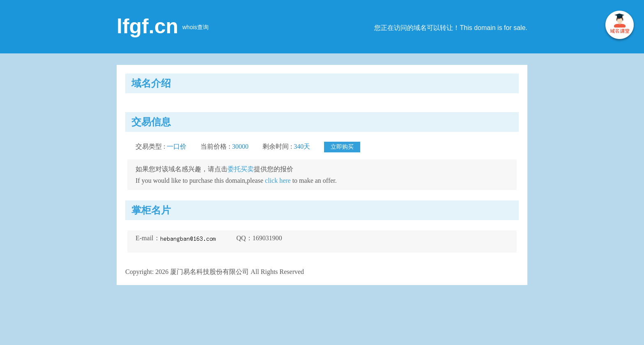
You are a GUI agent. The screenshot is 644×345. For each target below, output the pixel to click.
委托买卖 (241, 169)
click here (278, 181)
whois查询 (195, 27)
